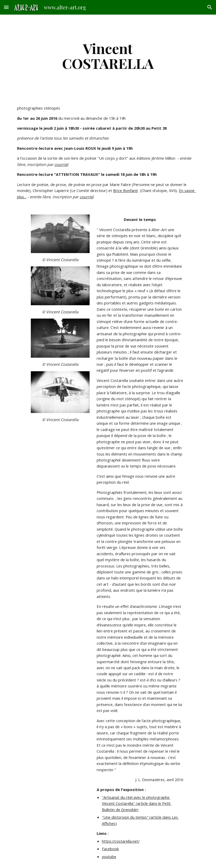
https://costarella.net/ (121, 841)
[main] (108, 56)
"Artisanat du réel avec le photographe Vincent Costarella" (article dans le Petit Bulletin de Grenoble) (137, 803)
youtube (109, 857)
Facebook (110, 849)
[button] (6, 7)
